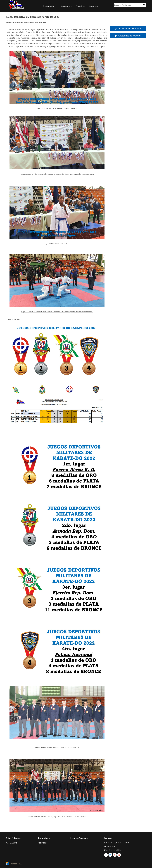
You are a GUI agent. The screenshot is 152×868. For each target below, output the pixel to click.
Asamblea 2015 (11, 843)
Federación (50, 6)
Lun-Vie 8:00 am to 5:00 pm (114, 850)
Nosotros (81, 6)
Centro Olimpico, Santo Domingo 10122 (118, 843)
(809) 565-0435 (110, 846)
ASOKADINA (42, 843)
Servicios (67, 6)
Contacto (93, 6)
